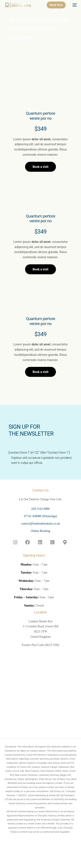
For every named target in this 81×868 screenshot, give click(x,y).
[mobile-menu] (73, 5)
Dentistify (59, 799)
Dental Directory (17, 803)
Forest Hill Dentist (35, 755)
